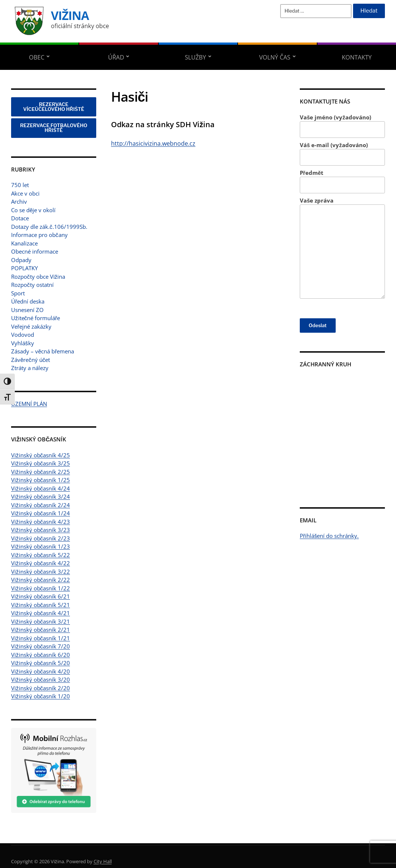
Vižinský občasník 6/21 (41, 596)
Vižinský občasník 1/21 (41, 638)
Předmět (342, 181)
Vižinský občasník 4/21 (41, 613)
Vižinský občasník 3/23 (41, 530)
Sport (18, 293)
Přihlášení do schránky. (329, 536)
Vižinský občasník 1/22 (41, 588)
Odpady (21, 260)
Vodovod (23, 335)
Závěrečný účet (31, 360)
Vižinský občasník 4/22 (41, 563)
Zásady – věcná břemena (43, 351)
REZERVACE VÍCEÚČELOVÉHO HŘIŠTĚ (54, 107)
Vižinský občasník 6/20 (41, 655)
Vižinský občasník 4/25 (41, 455)
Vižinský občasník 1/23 (41, 546)
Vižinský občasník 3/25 (41, 463)
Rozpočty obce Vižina (38, 277)
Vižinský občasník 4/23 (41, 522)
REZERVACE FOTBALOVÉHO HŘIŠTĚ (54, 128)
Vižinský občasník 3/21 (41, 621)
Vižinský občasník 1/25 (41, 480)
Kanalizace (24, 243)
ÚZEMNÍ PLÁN (29, 404)
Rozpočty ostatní (32, 285)
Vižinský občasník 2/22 (41, 580)
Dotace (20, 218)
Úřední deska (28, 301)
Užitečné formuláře (36, 318)
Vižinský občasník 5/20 (41, 663)
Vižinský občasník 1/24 (41, 513)
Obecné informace (35, 251)
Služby (195, 57)
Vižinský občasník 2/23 (41, 538)
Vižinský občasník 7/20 (41, 646)
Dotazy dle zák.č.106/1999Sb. (49, 227)
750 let (20, 185)
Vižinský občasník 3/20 (41, 679)
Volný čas (275, 57)
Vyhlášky (23, 343)
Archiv (19, 201)
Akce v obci (25, 193)
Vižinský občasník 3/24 (41, 496)
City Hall (103, 861)
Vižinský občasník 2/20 (41, 688)
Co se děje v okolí (33, 210)
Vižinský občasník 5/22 (41, 555)
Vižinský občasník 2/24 (41, 505)
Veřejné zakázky (31, 326)
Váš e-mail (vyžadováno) (342, 154)
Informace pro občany (39, 235)
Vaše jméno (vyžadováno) (342, 126)
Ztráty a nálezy (30, 368)
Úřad (116, 57)
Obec (37, 57)
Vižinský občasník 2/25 (41, 472)
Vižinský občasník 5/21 (41, 605)
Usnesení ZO (27, 310)
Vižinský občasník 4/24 (41, 488)
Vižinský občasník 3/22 (41, 572)
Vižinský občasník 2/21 (41, 630)
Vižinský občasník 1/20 (41, 696)
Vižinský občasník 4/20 (41, 671)
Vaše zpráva (342, 248)
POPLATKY (24, 268)
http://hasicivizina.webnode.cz (153, 143)
